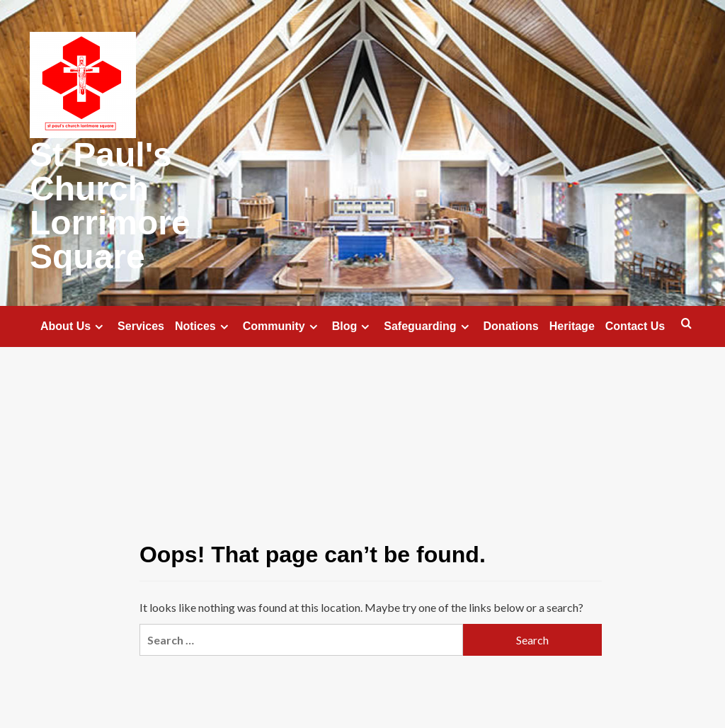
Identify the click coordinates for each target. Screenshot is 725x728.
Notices (204, 326)
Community (282, 326)
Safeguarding (428, 326)
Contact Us (635, 326)
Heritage (572, 326)
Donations (511, 326)
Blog (353, 326)
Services (141, 326)
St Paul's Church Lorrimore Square (110, 206)
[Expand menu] (99, 327)
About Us (74, 326)
